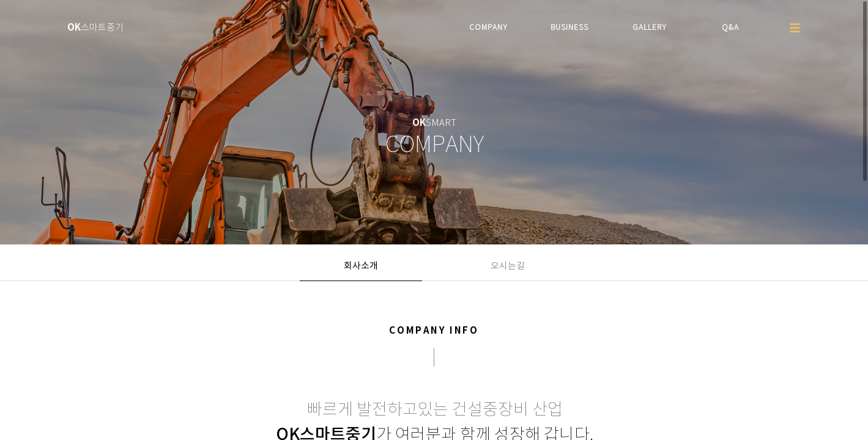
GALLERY (650, 27)
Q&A (730, 27)
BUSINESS (569, 27)
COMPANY (488, 27)
